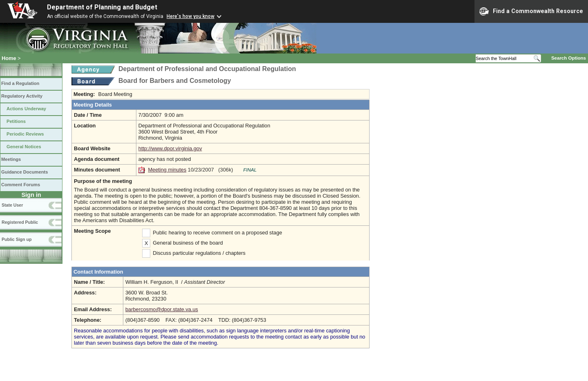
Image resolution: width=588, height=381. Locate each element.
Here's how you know (190, 16)
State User (12, 205)
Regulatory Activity (22, 96)
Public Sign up (17, 239)
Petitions (16, 121)
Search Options (569, 58)
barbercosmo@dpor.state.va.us (162, 309)
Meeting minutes (167, 170)
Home (9, 58)
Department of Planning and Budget (102, 7)
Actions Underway (26, 109)
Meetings (11, 159)
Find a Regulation (20, 83)
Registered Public (20, 222)
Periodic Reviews (25, 134)
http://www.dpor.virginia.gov (170, 148)
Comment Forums (21, 185)
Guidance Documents (24, 172)
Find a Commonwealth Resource (531, 11)
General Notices (24, 147)
